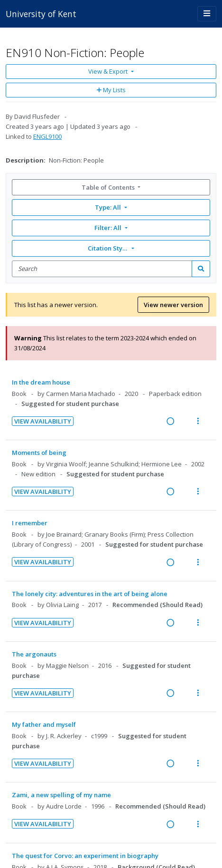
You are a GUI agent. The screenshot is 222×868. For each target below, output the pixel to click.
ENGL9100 (47, 136)
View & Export (109, 71)
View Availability (43, 421)
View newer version (173, 305)
